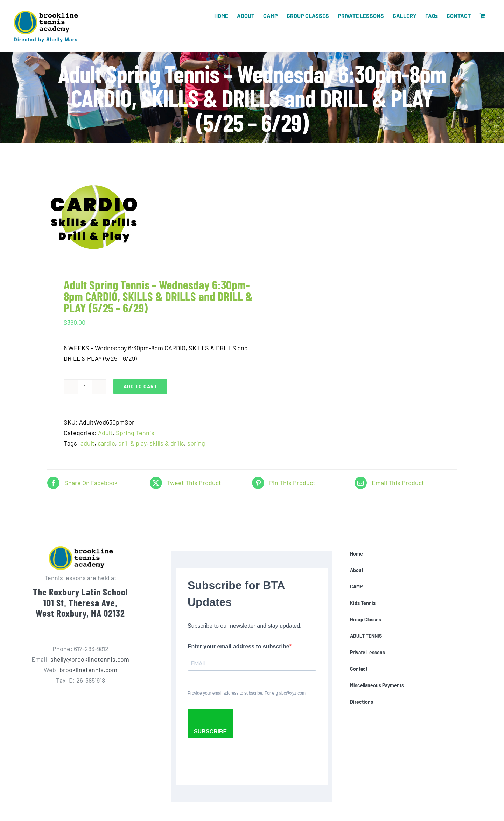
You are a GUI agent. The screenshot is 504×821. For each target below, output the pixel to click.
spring (196, 443)
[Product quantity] (85, 387)
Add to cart (140, 387)
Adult (105, 433)
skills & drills (167, 443)
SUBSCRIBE (210, 732)
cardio (106, 443)
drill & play (132, 443)
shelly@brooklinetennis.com (90, 659)
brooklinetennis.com (88, 670)
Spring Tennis (135, 433)
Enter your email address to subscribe (239, 646)
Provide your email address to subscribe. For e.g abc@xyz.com (247, 693)
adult (87, 443)
